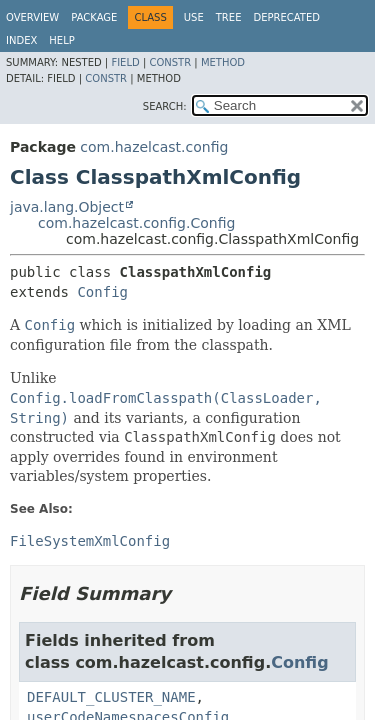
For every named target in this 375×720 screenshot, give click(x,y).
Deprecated (286, 17)
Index (21, 40)
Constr (170, 62)
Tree (229, 17)
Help (61, 40)
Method (223, 62)
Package (94, 17)
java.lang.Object (67, 207)
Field (125, 62)
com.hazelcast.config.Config (136, 223)
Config (102, 292)
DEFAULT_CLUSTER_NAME (111, 697)
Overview (32, 17)
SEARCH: (165, 106)
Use (194, 17)
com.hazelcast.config (154, 147)
